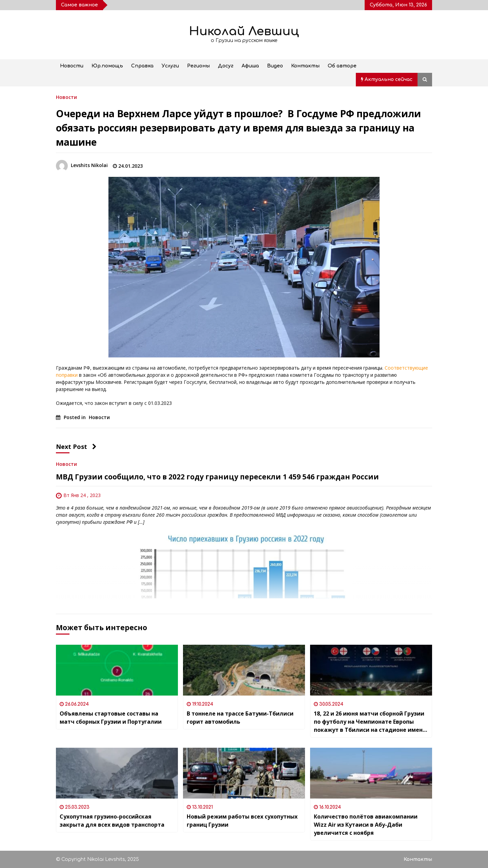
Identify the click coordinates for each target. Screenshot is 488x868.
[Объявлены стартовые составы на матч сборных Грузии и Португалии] (117, 670)
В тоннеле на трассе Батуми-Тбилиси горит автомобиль (240, 718)
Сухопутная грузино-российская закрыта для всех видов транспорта (112, 821)
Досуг (226, 66)
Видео (275, 66)
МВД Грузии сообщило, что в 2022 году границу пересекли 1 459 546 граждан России (217, 477)
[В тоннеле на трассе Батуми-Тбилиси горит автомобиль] (244, 670)
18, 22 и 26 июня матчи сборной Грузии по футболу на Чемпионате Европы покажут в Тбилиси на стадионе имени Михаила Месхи (370, 722)
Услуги (170, 66)
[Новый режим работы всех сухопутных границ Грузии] (244, 773)
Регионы (198, 66)
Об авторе (342, 66)
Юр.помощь (107, 66)
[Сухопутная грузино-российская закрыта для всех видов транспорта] (117, 773)
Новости (72, 66)
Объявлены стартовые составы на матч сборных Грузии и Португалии (111, 718)
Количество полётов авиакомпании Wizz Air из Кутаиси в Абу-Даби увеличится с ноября (366, 825)
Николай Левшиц (244, 31)
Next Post (76, 447)
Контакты (305, 66)
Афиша (250, 66)
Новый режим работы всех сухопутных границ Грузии (242, 821)
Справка (142, 66)
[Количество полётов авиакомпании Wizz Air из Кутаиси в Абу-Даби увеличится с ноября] (371, 773)
